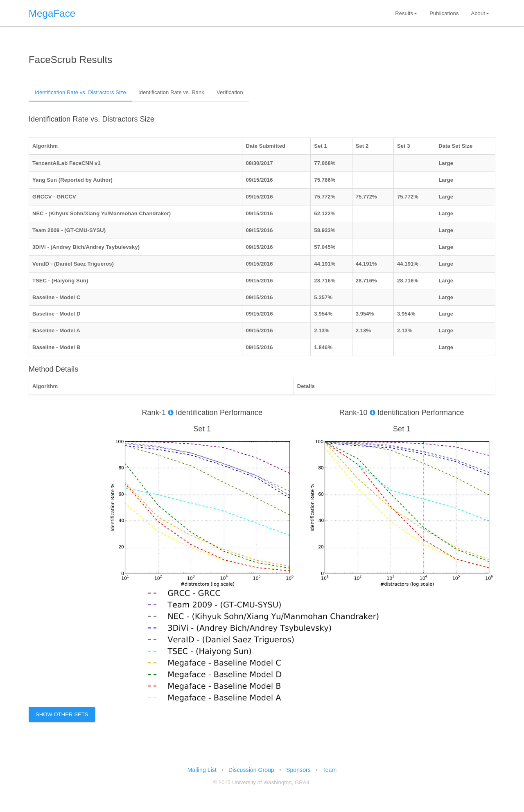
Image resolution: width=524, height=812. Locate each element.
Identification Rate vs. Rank (171, 92)
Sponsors (298, 770)
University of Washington (262, 782)
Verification (230, 92)
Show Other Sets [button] (62, 714)
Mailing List (202, 770)
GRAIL (303, 782)
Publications (444, 13)
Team (330, 770)
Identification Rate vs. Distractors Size (80, 92)
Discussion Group (251, 770)
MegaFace (52, 13)
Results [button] (406, 13)
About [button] (480, 13)
